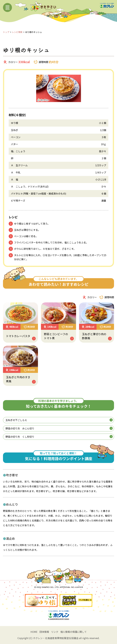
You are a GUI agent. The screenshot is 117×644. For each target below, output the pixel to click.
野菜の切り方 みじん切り (59, 428)
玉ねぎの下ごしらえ (59, 420)
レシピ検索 (17, 32)
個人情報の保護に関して (74, 632)
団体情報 (44, 632)
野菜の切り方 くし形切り (59, 437)
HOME (34, 632)
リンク (55, 632)
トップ (6, 32)
